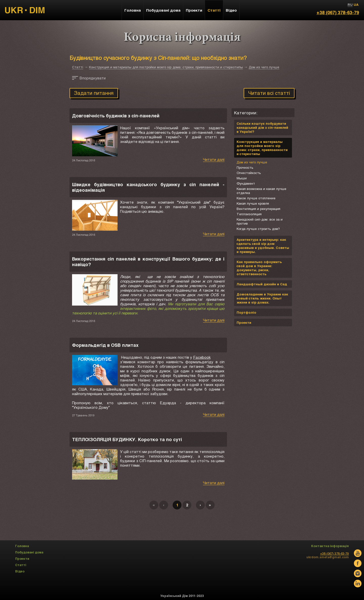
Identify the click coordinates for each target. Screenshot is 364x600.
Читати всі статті (269, 93)
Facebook (202, 357)
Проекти (194, 10)
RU (350, 5)
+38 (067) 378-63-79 (338, 12)
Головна (133, 10)
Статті (78, 67)
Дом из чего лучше (264, 67)
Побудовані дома (163, 10)
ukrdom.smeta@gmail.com (328, 557)
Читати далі (214, 159)
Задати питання (94, 93)
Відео (231, 10)
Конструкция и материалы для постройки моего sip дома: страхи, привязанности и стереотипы (166, 67)
